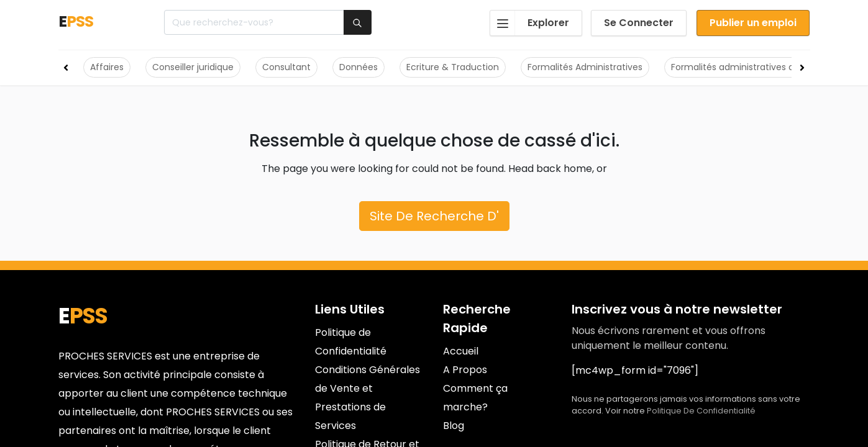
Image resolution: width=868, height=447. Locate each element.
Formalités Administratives (585, 67)
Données (359, 67)
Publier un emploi (753, 23)
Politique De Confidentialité (701, 411)
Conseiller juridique (193, 67)
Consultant (286, 67)
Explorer (530, 23)
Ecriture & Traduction (453, 67)
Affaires (107, 67)
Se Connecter (639, 23)
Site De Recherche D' (434, 216)
